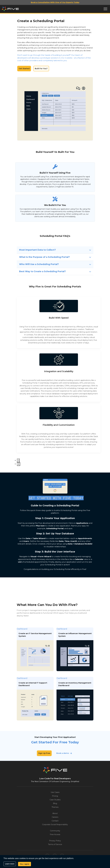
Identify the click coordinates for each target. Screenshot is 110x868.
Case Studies (55, 800)
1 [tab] (18, 460)
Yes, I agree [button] (25, 864)
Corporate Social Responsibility (55, 824)
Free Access (55, 834)
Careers (55, 817)
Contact (55, 821)
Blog (55, 803)
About (55, 813)
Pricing (55, 796)
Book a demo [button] (63, 753)
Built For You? (41, 68)
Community (55, 831)
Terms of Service (55, 844)
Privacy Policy (55, 841)
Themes (55, 807)
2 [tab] (19, 464)
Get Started (24, 68)
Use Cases (55, 792)
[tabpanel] (59, 323)
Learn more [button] (10, 864)
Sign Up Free (44, 753)
